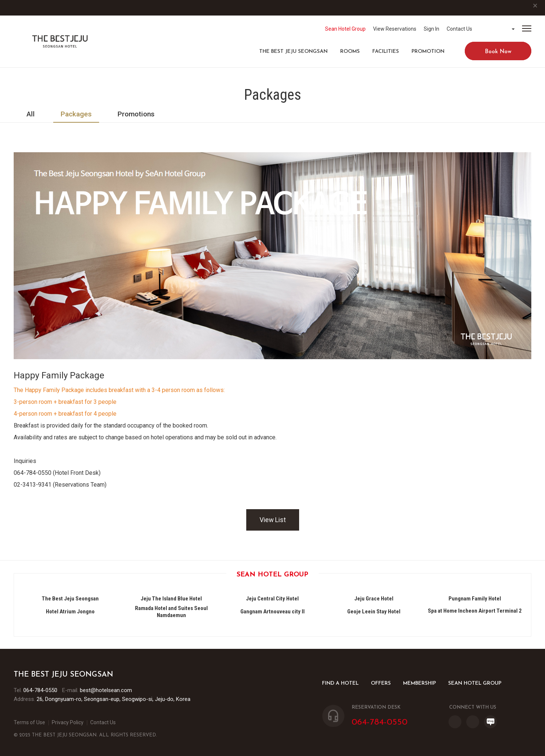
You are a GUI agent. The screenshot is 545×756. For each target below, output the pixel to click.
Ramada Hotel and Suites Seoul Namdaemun (171, 612)
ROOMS (350, 52)
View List (273, 520)
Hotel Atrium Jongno (70, 612)
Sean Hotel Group (345, 29)
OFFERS (381, 683)
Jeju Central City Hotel (272, 599)
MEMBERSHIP (419, 683)
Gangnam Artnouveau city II (272, 612)
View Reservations (395, 29)
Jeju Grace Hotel (374, 599)
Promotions (136, 114)
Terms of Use (29, 722)
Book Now (498, 52)
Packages (76, 114)
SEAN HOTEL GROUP (475, 683)
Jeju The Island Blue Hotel (171, 599)
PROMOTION (428, 52)
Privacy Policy (68, 722)
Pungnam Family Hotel (475, 599)
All (31, 114)
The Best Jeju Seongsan (293, 52)
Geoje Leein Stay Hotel (374, 612)
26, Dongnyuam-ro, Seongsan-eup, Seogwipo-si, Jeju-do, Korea (114, 699)
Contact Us (459, 29)
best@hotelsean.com (106, 690)
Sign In (431, 29)
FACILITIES (386, 52)
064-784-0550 (40, 690)
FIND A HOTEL (340, 683)
